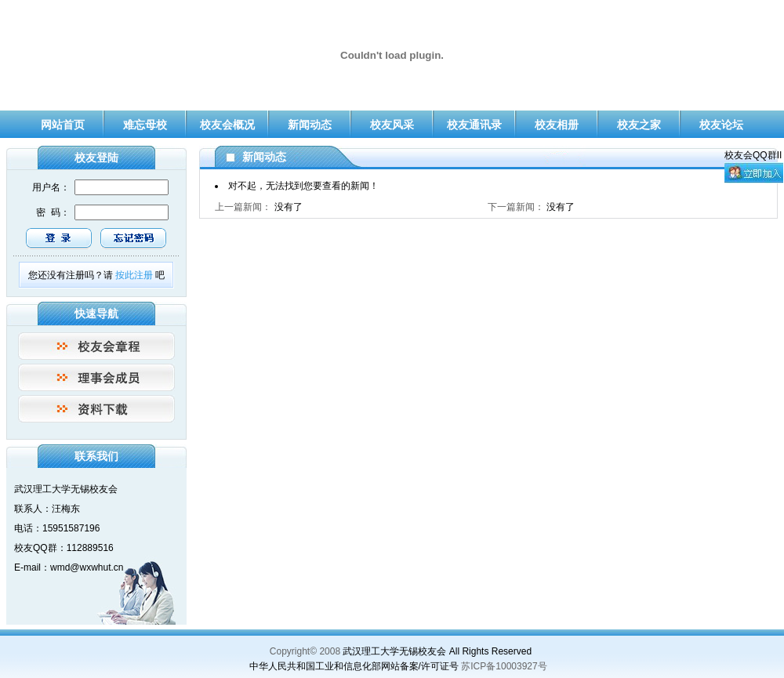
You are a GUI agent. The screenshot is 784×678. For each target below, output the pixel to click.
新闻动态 (310, 125)
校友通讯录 (474, 125)
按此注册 (134, 275)
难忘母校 (145, 125)
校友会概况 (227, 125)
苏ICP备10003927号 (504, 666)
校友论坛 (721, 125)
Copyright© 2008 (305, 651)
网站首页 (63, 125)
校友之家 (639, 125)
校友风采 (392, 125)
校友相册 (557, 125)
